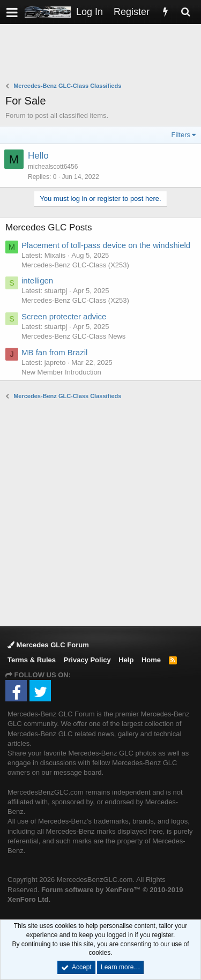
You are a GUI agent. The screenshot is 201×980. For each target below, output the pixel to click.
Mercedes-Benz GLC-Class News (73, 336)
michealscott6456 (53, 167)
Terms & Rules (32, 660)
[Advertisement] (103, 54)
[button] (12, 12)
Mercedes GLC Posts (49, 227)
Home (151, 660)
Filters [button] (181, 135)
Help (126, 660)
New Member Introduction (61, 372)
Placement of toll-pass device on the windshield (106, 245)
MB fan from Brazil (54, 352)
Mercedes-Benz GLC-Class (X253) (75, 265)
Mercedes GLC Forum (48, 645)
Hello (38, 156)
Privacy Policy (87, 660)
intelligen (37, 280)
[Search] (185, 12)
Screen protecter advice (64, 316)
